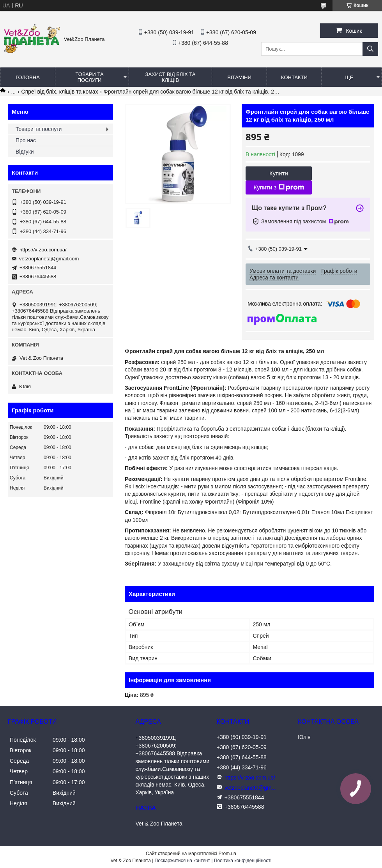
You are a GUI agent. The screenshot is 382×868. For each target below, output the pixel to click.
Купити (279, 173)
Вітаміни (239, 77)
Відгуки (25, 152)
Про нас (26, 140)
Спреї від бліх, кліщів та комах (60, 92)
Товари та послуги (89, 77)
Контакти (294, 77)
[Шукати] (370, 49)
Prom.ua (227, 854)
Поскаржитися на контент (182, 861)
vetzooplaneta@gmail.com (49, 259)
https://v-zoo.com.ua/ (43, 250)
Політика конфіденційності (243, 861)
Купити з (279, 187)
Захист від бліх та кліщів (171, 77)
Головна (28, 77)
